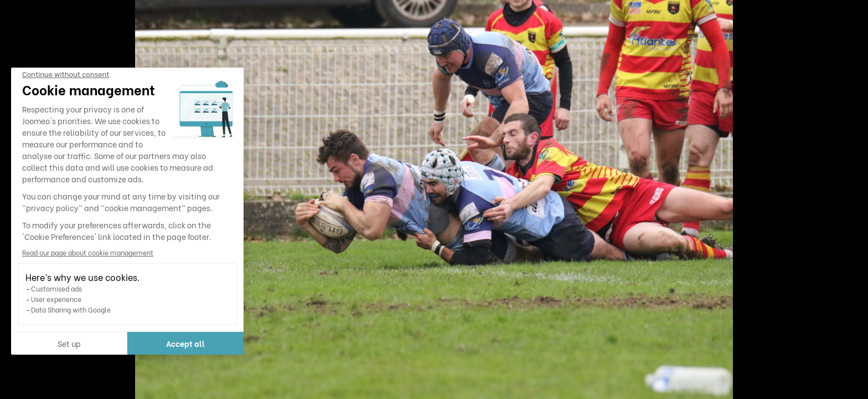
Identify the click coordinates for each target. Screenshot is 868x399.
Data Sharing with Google (71, 310)
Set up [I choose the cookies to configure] (69, 343)
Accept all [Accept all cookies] (185, 343)
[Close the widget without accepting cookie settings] (66, 75)
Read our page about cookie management (88, 252)
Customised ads (56, 288)
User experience (56, 299)
